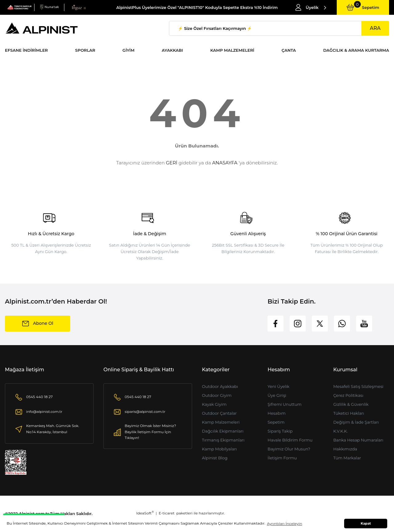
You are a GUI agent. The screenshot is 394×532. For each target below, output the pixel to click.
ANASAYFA (225, 163)
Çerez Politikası (348, 395)
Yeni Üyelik (278, 386)
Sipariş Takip (280, 431)
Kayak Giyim (214, 404)
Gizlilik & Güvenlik (351, 404)
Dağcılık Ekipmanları (223, 431)
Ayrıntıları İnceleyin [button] (284, 524)
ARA (375, 28)
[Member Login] (311, 7)
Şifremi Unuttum (284, 404)
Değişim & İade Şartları (356, 422)
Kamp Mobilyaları (219, 449)
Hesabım (277, 413)
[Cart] (363, 7)
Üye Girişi (277, 395)
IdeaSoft (145, 513)
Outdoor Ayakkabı (220, 386)
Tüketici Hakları (349, 413)
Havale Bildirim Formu (290, 440)
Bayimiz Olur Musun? (289, 449)
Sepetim (276, 422)
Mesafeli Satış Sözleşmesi (358, 386)
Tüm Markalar (347, 458)
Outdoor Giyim (217, 395)
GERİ (172, 163)
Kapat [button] (366, 524)
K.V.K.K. (341, 431)
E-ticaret (167, 513)
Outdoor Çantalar (219, 413)
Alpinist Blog (215, 458)
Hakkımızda (345, 449)
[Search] (279, 28)
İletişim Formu (282, 458)
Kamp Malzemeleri (221, 422)
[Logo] (20, 7)
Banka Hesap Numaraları (358, 440)
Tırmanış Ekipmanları (223, 440)
